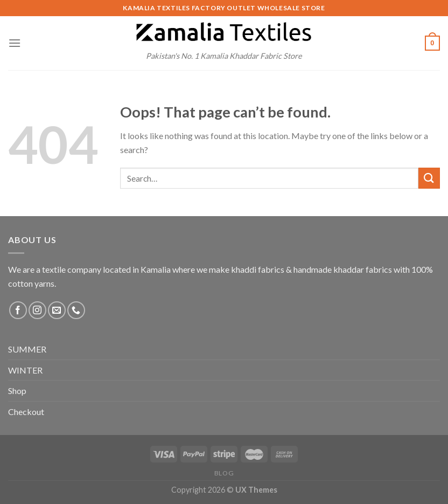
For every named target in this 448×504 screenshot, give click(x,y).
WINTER (25, 370)
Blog (224, 473)
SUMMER (27, 349)
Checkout (26, 412)
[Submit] (429, 178)
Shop (17, 391)
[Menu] (15, 43)
